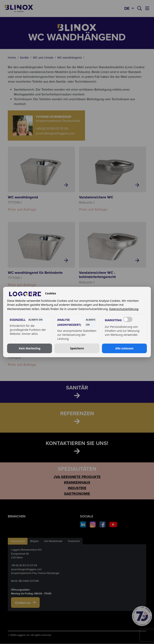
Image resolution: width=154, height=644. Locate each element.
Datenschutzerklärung (124, 309)
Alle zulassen (124, 348)
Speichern (77, 348)
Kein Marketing (30, 348)
